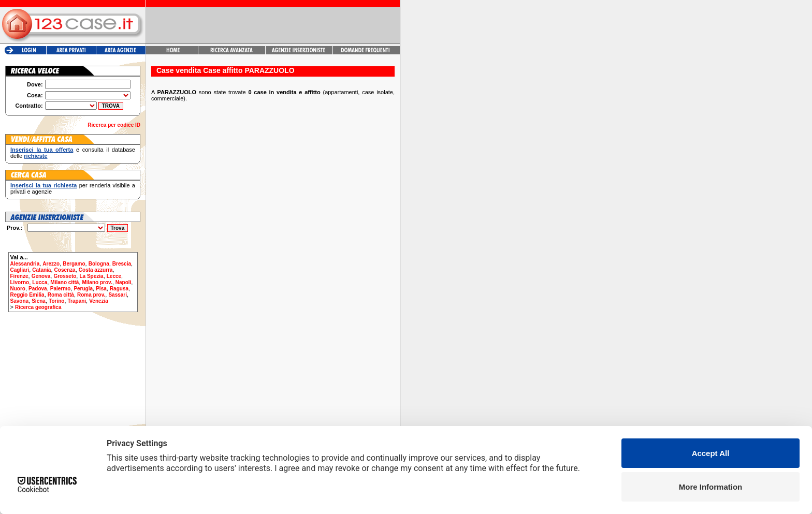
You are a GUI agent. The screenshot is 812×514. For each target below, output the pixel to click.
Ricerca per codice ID (114, 125)
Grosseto (65, 276)
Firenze (19, 276)
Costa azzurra (96, 270)
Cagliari (20, 270)
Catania (41, 270)
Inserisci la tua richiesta (44, 185)
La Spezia (91, 276)
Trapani (77, 301)
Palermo (60, 289)
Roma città (61, 295)
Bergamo (74, 264)
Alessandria (25, 264)
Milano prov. (97, 282)
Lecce (114, 276)
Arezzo (51, 264)
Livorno (20, 282)
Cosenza (65, 270)
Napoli (124, 282)
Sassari (118, 295)
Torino (56, 301)
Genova (41, 276)
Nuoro (18, 289)
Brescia (122, 264)
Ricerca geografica (38, 307)
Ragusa (119, 289)
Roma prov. (91, 295)
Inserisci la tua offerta (42, 150)
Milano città (64, 282)
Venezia (99, 301)
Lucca (40, 282)
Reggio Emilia (27, 295)
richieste (35, 156)
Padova (38, 289)
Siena (39, 301)
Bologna (99, 264)
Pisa (101, 289)
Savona (20, 301)
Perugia (83, 289)
